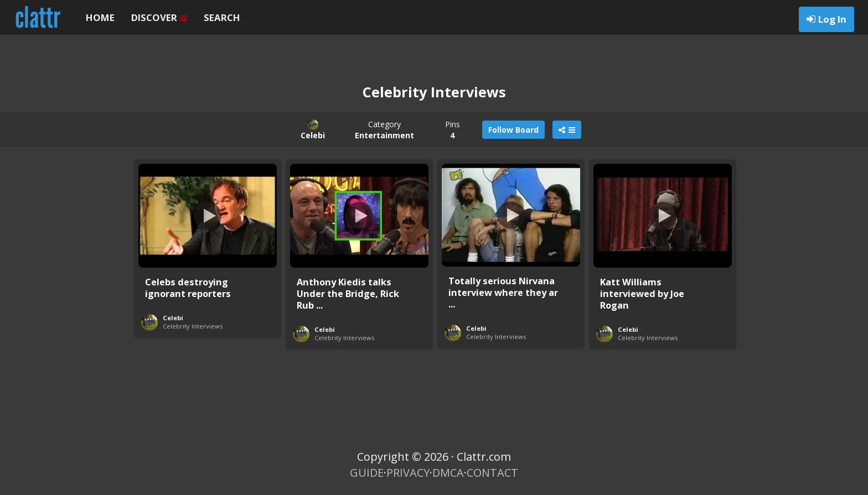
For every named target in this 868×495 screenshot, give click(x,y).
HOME (100, 17)
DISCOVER (159, 17)
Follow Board (513, 130)
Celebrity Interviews (193, 326)
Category (384, 130)
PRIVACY (408, 473)
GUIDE (367, 473)
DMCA (448, 473)
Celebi (173, 318)
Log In (832, 19)
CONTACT (492, 473)
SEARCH (222, 17)
